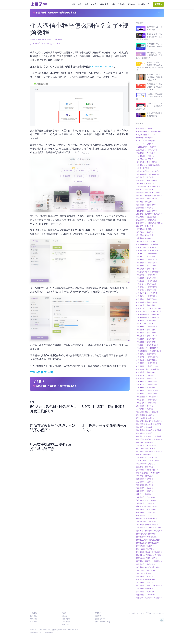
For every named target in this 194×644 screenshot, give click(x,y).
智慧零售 (140, 485)
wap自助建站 (142, 147)
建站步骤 (150, 427)
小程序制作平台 (143, 272)
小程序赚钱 (141, 394)
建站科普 (141, 433)
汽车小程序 (151, 497)
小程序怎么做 (142, 324)
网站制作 (158, 531)
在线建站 (152, 223)
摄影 (139, 473)
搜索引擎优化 (152, 470)
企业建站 (141, 165)
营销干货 (141, 573)
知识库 (65, 616)
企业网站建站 (142, 174)
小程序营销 (141, 385)
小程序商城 (141, 287)
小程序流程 (141, 363)
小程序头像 (154, 293)
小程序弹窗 (151, 321)
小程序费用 (153, 391)
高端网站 (158, 598)
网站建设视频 (154, 543)
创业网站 (149, 196)
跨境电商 (151, 582)
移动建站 (150, 528)
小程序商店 (152, 287)
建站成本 (150, 418)
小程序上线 (155, 244)
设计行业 (151, 576)
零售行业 (140, 589)
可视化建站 (141, 211)
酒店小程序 (141, 586)
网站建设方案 (155, 540)
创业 (158, 193)
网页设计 (158, 561)
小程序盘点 (151, 372)
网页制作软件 (151, 558)
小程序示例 (141, 378)
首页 (73, 4)
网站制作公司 (142, 534)
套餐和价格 (66, 619)
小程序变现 (141, 281)
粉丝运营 (149, 531)
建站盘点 (150, 430)
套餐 (113, 4)
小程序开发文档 (156, 314)
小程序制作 (46, 44)
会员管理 (151, 177)
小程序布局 (141, 302)
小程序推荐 (141, 339)
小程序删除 (141, 269)
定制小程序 (150, 235)
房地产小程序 (142, 458)
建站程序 (150, 433)
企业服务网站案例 (143, 168)
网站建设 (141, 537)
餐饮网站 (151, 595)
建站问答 (149, 442)
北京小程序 (141, 205)
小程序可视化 (153, 281)
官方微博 (98, 616)
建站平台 (141, 418)
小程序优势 (152, 253)
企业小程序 (152, 162)
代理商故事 (141, 162)
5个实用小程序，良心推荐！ (103, 407)
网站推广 (150, 546)
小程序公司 (141, 263)
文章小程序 (141, 479)
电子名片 (141, 519)
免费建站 (158, 4)
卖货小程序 (141, 208)
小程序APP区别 (143, 244)
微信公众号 (151, 445)
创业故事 (140, 196)
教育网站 (140, 476)
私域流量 (141, 528)
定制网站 (149, 238)
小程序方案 (153, 348)
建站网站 (150, 436)
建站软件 (140, 442)
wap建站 (149, 144)
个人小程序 (56, 44)
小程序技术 (141, 330)
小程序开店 (155, 318)
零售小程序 (157, 586)
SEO (153, 135)
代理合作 (121, 4)
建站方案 (150, 424)
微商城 (139, 455)
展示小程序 (141, 406)
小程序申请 (155, 369)
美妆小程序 (141, 564)
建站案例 (159, 424)
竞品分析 (159, 528)
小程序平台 (152, 302)
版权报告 (151, 503)
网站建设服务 (142, 543)
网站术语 (141, 549)
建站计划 (140, 439)
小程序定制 (141, 296)
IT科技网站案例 (156, 132)
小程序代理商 (142, 250)
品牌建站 (140, 214)
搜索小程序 (141, 470)
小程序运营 (141, 400)
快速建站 (147, 455)
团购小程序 (141, 129)
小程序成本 (141, 327)
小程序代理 (153, 247)
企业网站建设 (154, 174)
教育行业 (149, 476)
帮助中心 (131, 4)
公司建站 (140, 190)
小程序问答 (141, 403)
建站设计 (149, 439)
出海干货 (140, 193)
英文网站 (156, 567)
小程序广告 (141, 305)
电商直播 (151, 513)
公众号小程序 (154, 186)
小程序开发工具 (156, 311)
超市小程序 (141, 582)
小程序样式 (141, 354)
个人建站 (141, 156)
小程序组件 (152, 381)
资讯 (80, 4)
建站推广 (158, 421)
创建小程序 (141, 199)
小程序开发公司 (143, 311)
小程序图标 (141, 290)
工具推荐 (151, 409)
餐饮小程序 (141, 595)
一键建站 (152, 147)
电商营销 (150, 515)
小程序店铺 (151, 305)
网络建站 (150, 555)
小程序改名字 (152, 345)
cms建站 (152, 141)
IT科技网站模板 (142, 135)
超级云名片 (104, 4)
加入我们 (141, 4)
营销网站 (150, 573)
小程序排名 (141, 336)
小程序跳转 (152, 394)
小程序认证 (151, 388)
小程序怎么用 (154, 324)
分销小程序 (150, 193)
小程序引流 (141, 321)
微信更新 (149, 452)
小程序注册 (152, 360)
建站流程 (141, 430)
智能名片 (149, 485)
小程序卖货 (141, 278)
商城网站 (152, 220)
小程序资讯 (58, 40)
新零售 (150, 479)
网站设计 (141, 555)
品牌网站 (149, 214)
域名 (160, 223)
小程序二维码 (142, 247)
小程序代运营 (154, 250)
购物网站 (140, 580)
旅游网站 (151, 482)
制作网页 (140, 202)
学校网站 (151, 232)
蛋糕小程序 (141, 576)
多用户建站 (141, 232)
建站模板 (141, 427)
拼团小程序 (150, 467)
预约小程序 (141, 592)
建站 (86, 4)
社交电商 (152, 522)
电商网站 (141, 515)
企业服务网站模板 (143, 171)
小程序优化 (141, 257)
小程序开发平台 (143, 314)
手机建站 (153, 458)
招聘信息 (33, 616)
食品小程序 (151, 592)
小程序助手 (152, 275)
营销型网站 (141, 570)
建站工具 (150, 415)
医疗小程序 (151, 205)
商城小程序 (141, 220)
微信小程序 (150, 448)
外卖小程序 (150, 226)
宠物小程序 (141, 241)
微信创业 (140, 448)
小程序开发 (142, 308)
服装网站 (151, 491)
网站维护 (149, 552)
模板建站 (149, 494)
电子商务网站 (151, 519)
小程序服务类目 (155, 351)
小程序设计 (141, 391)
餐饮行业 (140, 598)
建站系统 (141, 436)
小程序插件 (151, 339)
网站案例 (150, 549)
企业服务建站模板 (153, 165)
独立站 (140, 506)
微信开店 (140, 452)
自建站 (148, 567)
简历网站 (140, 531)
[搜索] (149, 4)
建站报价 (149, 421)
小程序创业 (151, 266)
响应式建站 (141, 217)
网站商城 (152, 534)
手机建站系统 (142, 461)
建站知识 (159, 430)
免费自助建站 (142, 186)
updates (140, 144)
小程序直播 (141, 375)
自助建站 (151, 564)
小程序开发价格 (155, 308)
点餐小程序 (141, 503)
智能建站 (151, 488)
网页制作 (141, 558)
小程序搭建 (151, 342)
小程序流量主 (153, 363)
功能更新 (149, 202)
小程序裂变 (152, 385)
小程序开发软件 (143, 318)
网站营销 (158, 552)
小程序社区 (151, 378)
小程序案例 (141, 357)
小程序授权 (151, 333)
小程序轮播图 (142, 397)
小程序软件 (153, 397)
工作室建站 (141, 409)
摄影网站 (146, 473)
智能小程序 (141, 488)
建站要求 (159, 436)
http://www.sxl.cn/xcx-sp (102, 67)
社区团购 (140, 525)
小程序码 (151, 375)
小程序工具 (152, 299)
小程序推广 (152, 336)
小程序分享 (152, 263)
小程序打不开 (153, 327)
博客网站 (151, 208)
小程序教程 (35, 44)
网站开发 (141, 546)
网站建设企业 (152, 537)
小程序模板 (153, 357)
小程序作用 (141, 260)
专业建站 (140, 153)
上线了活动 (141, 150)
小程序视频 (141, 388)
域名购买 (140, 226)
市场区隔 (140, 412)
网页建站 (140, 561)
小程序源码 (141, 366)
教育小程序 (155, 473)
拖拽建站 (140, 467)
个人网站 (150, 156)
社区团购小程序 (151, 525)
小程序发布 (151, 278)
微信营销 (158, 452)
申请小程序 (151, 509)
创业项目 (158, 196)
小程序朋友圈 (142, 351)
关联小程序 (150, 190)
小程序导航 (141, 299)
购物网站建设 (151, 580)
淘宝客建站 (141, 500)
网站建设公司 (142, 540)
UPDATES (141, 141)
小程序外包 (151, 290)
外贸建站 (141, 229)
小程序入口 (152, 260)
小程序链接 (152, 400)
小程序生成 (153, 366)
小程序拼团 (141, 333)
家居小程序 (151, 241)
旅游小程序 (141, 482)
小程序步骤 (141, 360)
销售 (149, 586)
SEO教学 (149, 138)
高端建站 (149, 598)
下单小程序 (152, 150)
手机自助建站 (142, 464)
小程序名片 (141, 284)
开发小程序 (141, 445)
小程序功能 (155, 272)
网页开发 (149, 561)
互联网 (151, 159)
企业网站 (155, 171)
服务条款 (33, 619)
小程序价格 (141, 253)
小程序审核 (152, 296)
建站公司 (141, 415)
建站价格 (156, 412)
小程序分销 (141, 266)
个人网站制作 (142, 159)
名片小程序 (152, 211)
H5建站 (150, 129)
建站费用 (158, 439)
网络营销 (159, 555)
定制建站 (140, 238)
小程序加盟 (141, 275)
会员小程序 (141, 177)
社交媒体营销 (142, 522)
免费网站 (150, 183)
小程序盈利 (141, 372)
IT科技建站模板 (142, 132)
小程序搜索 (141, 342)
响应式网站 (151, 217)
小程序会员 (151, 257)
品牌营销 (158, 214)
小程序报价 (151, 330)
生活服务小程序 (151, 506)
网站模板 (140, 552)
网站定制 (66, 624)
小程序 (94, 4)
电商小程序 (141, 513)
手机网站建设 (154, 461)
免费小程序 (152, 180)
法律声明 (33, 622)
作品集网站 (141, 180)
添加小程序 (151, 500)
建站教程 (141, 424)
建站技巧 (140, 421)
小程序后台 (151, 284)
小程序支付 (141, 345)
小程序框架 (151, 354)
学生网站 (140, 235)
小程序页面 (152, 403)
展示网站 (151, 406)
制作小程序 (152, 199)
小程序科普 (141, 381)
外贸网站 (150, 229)
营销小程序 (151, 570)
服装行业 (140, 494)
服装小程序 (141, 491)
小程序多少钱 (142, 293)
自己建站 (140, 567)
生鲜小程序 (141, 509)
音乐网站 (149, 589)
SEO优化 (140, 138)
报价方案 (152, 464)
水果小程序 (141, 497)
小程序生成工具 (143, 369)
